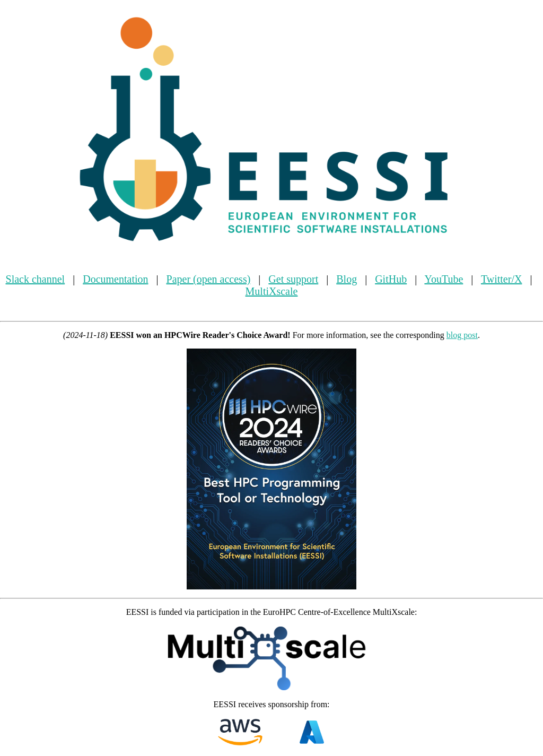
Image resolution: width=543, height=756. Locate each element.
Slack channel (36, 279)
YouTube (444, 279)
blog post (462, 335)
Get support (293, 279)
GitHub (391, 279)
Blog (347, 279)
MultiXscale (272, 291)
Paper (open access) (209, 279)
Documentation (115, 279)
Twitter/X (501, 279)
